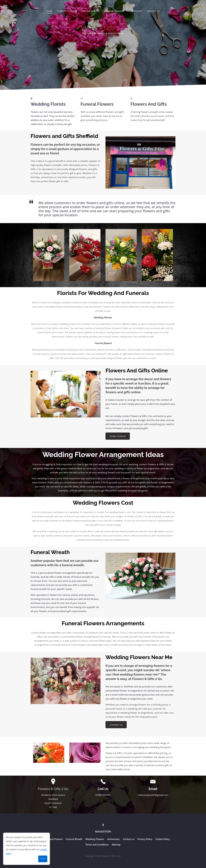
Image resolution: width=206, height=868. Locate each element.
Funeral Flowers (67, 11)
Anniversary (135, 11)
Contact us (153, 11)
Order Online (118, 436)
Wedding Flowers (114, 11)
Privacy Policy (145, 839)
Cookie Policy (163, 839)
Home (50, 11)
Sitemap (116, 845)
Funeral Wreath (90, 11)
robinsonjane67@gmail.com (153, 795)
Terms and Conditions (97, 845)
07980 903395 (103, 795)
